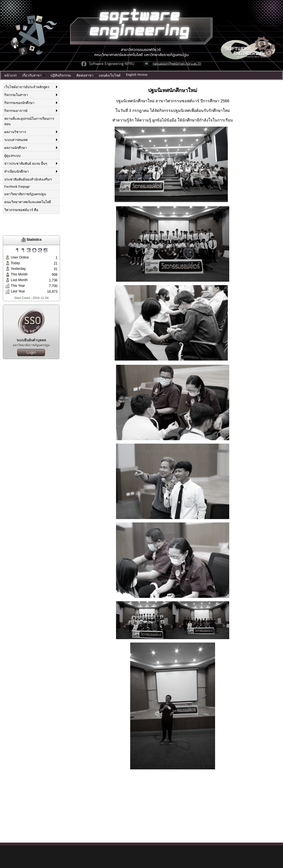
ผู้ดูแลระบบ (12, 156)
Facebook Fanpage (17, 186)
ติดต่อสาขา (85, 75)
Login (31, 352)
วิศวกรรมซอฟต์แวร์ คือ (21, 210)
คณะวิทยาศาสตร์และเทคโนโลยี (28, 202)
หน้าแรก (10, 75)
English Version (137, 75)
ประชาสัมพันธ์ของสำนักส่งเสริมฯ (28, 179)
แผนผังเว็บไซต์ (110, 75)
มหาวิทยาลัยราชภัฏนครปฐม (25, 194)
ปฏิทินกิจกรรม (61, 75)
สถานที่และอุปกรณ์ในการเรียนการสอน (29, 121)
